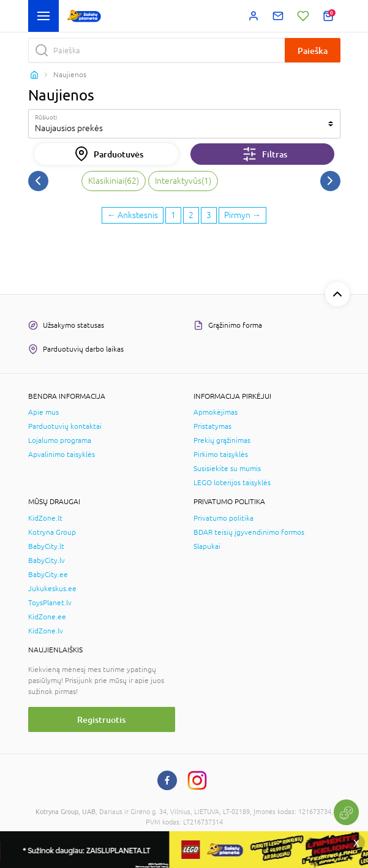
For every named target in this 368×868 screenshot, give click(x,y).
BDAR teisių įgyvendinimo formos (249, 532)
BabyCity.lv (47, 560)
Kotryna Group (52, 532)
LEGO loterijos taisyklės (232, 483)
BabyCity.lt (46, 546)
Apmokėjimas (216, 412)
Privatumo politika (223, 518)
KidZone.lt (45, 518)
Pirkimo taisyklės (221, 455)
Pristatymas (212, 426)
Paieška (313, 51)
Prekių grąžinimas (222, 440)
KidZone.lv (46, 631)
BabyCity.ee (48, 575)
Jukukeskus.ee (52, 589)
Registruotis (101, 719)
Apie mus (43, 412)
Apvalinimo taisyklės (62, 455)
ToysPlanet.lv (50, 603)
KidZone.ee (47, 617)
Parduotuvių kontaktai (65, 426)
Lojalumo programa (60, 440)
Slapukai (207, 546)
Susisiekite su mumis (227, 469)
